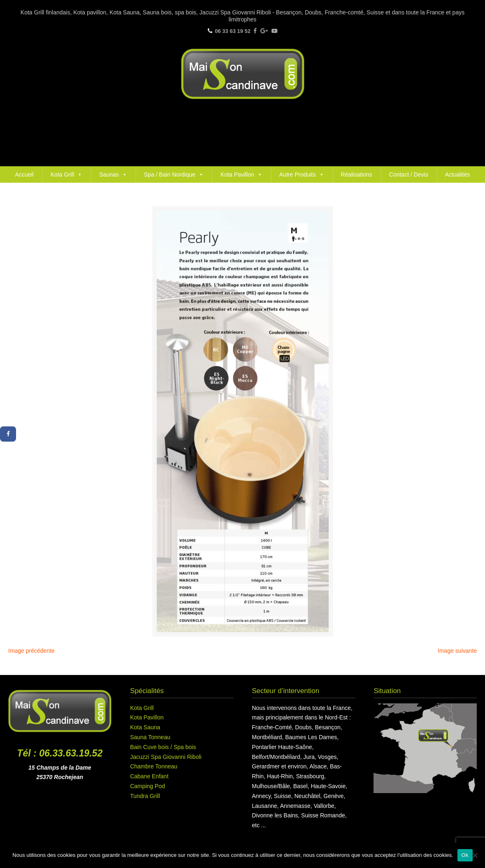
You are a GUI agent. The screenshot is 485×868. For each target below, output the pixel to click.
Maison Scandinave (243, 74)
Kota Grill (67, 175)
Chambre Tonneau (154, 766)
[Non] (475, 855)
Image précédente (31, 651)
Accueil (24, 175)
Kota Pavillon (241, 175)
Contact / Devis (409, 175)
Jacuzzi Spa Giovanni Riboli (166, 757)
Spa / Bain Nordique (174, 175)
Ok (465, 855)
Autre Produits (302, 175)
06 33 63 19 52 (233, 31)
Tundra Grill (145, 796)
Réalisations (357, 175)
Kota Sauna (145, 727)
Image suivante (457, 651)
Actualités (458, 175)
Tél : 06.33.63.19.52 (60, 753)
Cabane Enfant (149, 776)
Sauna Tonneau (150, 737)
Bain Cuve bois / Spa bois (163, 747)
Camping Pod (147, 786)
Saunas (113, 175)
